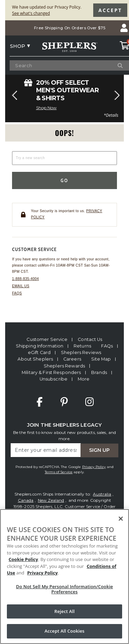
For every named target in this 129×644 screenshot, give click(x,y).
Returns (82, 346)
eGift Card (39, 352)
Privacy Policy (94, 467)
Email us (21, 286)
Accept (110, 10)
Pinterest (64, 402)
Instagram (89, 402)
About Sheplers (35, 359)
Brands (99, 372)
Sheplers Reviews (81, 352)
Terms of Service (59, 472)
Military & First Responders (51, 372)
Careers (72, 359)
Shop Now (46, 108)
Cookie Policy (23, 559)
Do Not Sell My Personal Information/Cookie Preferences (65, 589)
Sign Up (99, 450)
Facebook (40, 402)
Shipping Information (40, 346)
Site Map (101, 359)
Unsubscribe (53, 379)
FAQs (17, 293)
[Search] (112, 65)
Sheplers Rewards (64, 366)
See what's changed (31, 13)
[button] (13, 95)
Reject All (64, 611)
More (84, 379)
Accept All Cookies (64, 631)
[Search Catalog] (64, 66)
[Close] (121, 519)
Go (64, 180)
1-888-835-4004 (25, 279)
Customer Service (47, 339)
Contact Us (90, 339)
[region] (64, 577)
